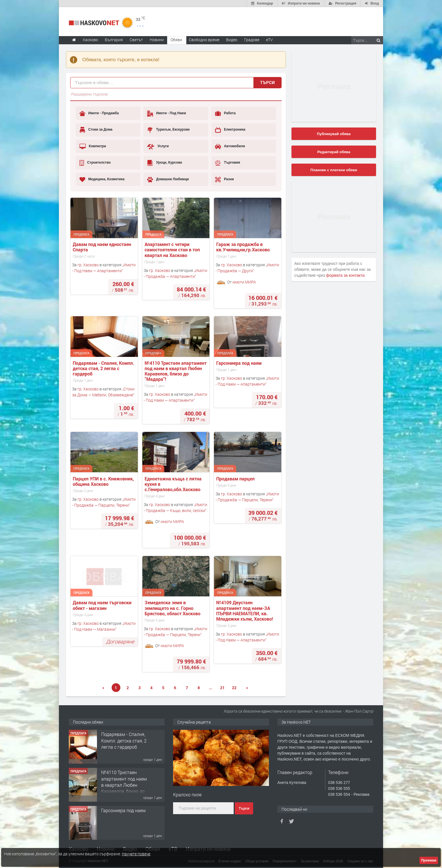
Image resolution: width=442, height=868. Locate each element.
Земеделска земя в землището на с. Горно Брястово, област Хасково (173, 608)
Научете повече (136, 854)
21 (222, 688)
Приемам (429, 860)
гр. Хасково (88, 265)
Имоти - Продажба (99, 113)
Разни (225, 179)
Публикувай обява (334, 134)
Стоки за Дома (96, 130)
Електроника (230, 130)
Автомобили (230, 146)
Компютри (93, 146)
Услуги (158, 146)
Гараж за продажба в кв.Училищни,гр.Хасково (243, 247)
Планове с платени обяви (334, 170)
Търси (268, 82)
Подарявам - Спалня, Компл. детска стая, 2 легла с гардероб (104, 368)
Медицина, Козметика (102, 179)
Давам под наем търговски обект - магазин (103, 605)
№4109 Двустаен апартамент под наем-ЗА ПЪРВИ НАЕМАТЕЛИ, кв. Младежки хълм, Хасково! (245, 611)
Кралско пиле (187, 795)
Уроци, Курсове (165, 163)
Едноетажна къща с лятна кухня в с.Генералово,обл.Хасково (174, 484)
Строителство (95, 163)
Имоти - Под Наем (166, 113)
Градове (252, 40)
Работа (225, 113)
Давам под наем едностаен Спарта (102, 247)
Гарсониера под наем (239, 363)
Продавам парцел (236, 479)
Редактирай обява (334, 152)
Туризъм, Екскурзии (168, 130)
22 (234, 688)
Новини (157, 40)
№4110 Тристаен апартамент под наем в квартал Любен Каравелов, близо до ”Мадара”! (176, 371)
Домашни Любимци (168, 179)
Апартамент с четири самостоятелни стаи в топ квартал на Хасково (173, 250)
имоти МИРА (244, 282)
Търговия (228, 163)
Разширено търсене (90, 94)
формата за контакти (345, 275)
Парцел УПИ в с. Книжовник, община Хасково (104, 481)
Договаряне (120, 641)
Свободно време (204, 40)
